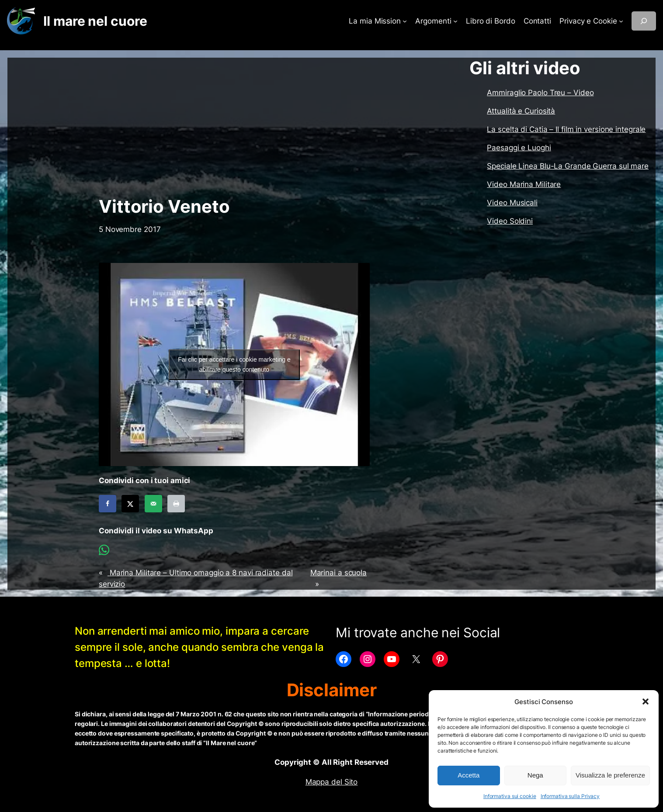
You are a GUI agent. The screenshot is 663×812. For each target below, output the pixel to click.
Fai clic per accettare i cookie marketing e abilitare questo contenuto (234, 365)
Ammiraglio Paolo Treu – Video (540, 93)
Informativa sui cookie (510, 796)
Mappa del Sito (332, 782)
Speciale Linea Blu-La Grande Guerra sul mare (568, 166)
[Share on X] (130, 504)
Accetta (469, 775)
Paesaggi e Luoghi (519, 148)
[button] (646, 701)
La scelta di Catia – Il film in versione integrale (566, 129)
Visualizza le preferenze (610, 775)
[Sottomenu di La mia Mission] (405, 21)
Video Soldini (510, 221)
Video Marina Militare (524, 184)
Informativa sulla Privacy (570, 796)
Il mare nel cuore (95, 21)
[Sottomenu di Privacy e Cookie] (621, 21)
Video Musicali (512, 203)
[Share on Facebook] (108, 504)
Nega (535, 775)
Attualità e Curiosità (521, 111)
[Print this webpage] (176, 504)
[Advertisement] (234, 127)
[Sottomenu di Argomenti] (455, 21)
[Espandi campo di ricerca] (644, 21)
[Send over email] (153, 504)
